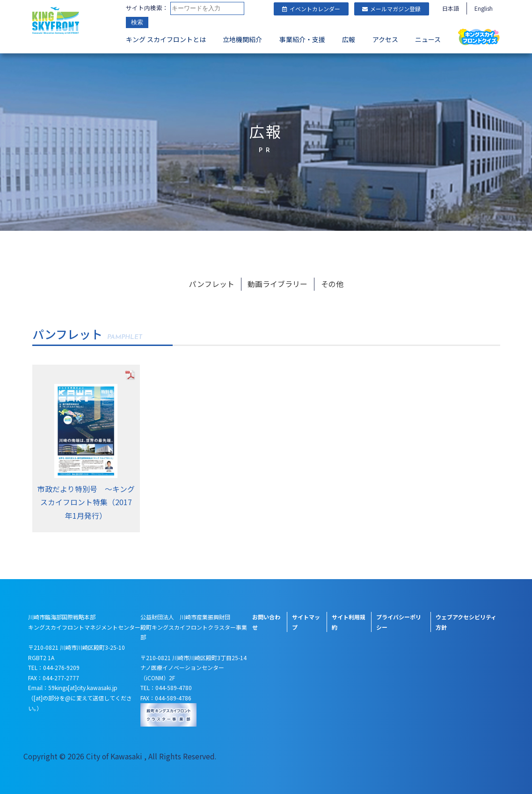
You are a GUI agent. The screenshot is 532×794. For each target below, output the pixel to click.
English (484, 8)
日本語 (451, 8)
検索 (137, 23)
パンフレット (212, 281)
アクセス (385, 40)
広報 (349, 40)
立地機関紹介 (242, 40)
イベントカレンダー (311, 9)
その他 (332, 281)
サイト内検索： (147, 8)
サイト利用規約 (349, 620)
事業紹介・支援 (302, 40)
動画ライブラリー (277, 281)
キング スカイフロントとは (166, 40)
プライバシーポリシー (399, 620)
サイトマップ (306, 620)
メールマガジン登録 (391, 9)
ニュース (428, 40)
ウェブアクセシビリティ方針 (466, 620)
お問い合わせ (266, 620)
